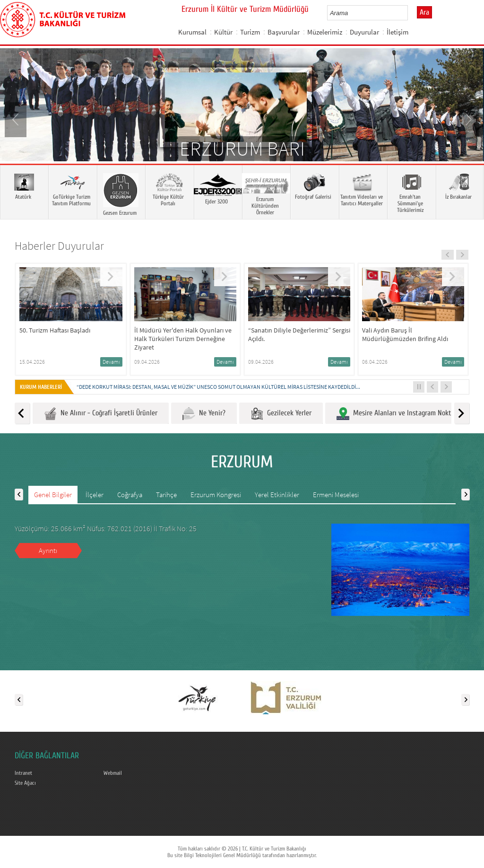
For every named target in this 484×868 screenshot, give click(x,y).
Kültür (223, 32)
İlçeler (95, 495)
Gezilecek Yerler (281, 414)
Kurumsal (192, 32)
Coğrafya (130, 495)
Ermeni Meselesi (336, 495)
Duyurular (364, 32)
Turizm (250, 32)
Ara (424, 12)
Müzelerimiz (325, 32)
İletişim (398, 32)
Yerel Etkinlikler (277, 495)
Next (467, 119)
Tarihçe (166, 495)
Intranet (23, 773)
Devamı (111, 362)
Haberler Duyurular (59, 246)
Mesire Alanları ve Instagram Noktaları (400, 414)
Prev (17, 119)
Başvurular (284, 32)
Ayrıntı (48, 550)
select (411, 13)
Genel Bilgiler (53, 495)
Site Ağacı (25, 783)
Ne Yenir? (204, 414)
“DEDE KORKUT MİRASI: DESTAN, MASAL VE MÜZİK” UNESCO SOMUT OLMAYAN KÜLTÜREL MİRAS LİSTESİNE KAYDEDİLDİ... (218, 387)
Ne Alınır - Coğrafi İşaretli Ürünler (101, 414)
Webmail (113, 773)
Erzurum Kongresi (216, 495)
